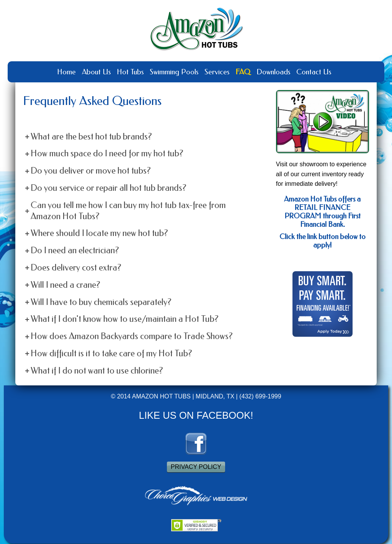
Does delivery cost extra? (76, 268)
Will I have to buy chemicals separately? (101, 302)
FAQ (243, 72)
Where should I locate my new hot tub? (99, 233)
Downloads (273, 72)
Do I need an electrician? (75, 250)
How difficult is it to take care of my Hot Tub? (111, 353)
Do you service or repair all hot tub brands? (109, 188)
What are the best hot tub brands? (91, 137)
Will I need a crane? (65, 285)
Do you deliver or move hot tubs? (91, 171)
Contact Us (314, 72)
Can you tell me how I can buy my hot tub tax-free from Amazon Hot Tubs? (128, 211)
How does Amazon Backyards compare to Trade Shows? (132, 336)
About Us (96, 72)
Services (217, 72)
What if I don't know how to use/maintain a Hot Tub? (125, 319)
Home (66, 72)
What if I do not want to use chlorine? (97, 371)
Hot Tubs (130, 72)
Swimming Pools (174, 72)
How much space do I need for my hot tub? (107, 153)
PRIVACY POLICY (196, 467)
